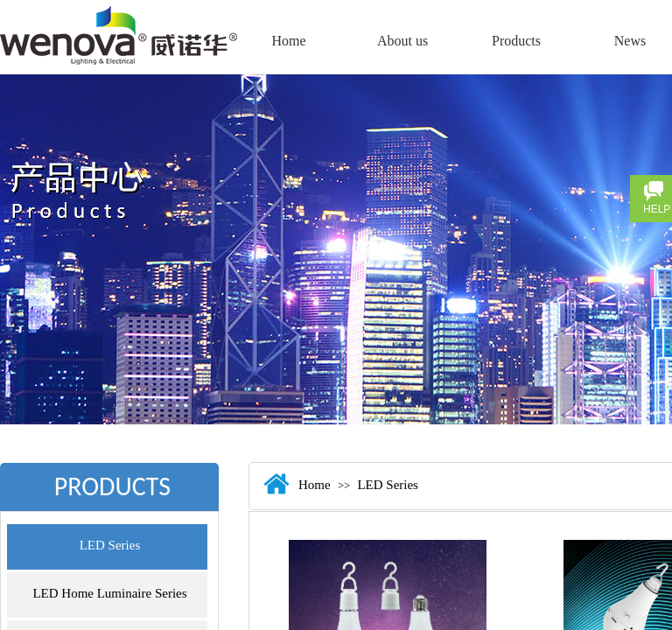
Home (288, 41)
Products (516, 41)
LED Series (110, 545)
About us (402, 41)
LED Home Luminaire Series (109, 593)
